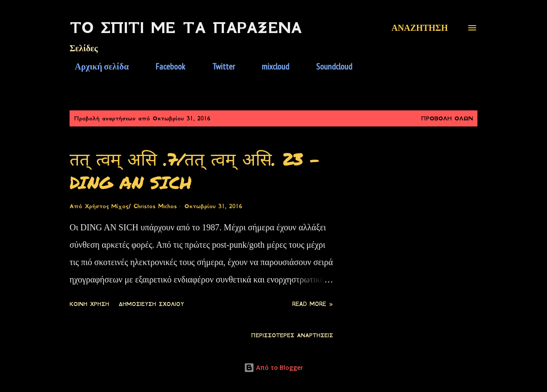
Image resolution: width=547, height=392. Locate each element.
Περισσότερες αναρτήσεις (292, 336)
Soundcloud (329, 66)
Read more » (313, 304)
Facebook (165, 66)
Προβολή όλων (447, 118)
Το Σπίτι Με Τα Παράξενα (186, 28)
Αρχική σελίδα (97, 66)
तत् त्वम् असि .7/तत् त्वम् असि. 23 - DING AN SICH (195, 170)
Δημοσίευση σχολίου (151, 304)
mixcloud (270, 66)
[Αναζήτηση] (420, 28)
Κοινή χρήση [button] (89, 304)
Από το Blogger (273, 367)
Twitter (218, 66)
